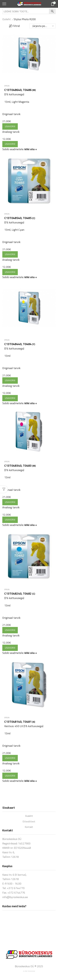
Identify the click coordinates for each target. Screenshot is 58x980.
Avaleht (29, 816)
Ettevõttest (29, 822)
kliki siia (31, 149)
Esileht (7, 19)
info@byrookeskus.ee (15, 897)
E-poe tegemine (29, 971)
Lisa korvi (10, 126)
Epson (7, 86)
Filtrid (14, 26)
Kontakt (29, 827)
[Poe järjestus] (43, 26)
